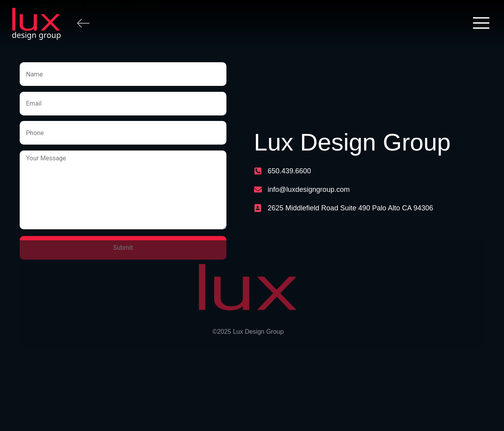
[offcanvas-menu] (481, 24)
